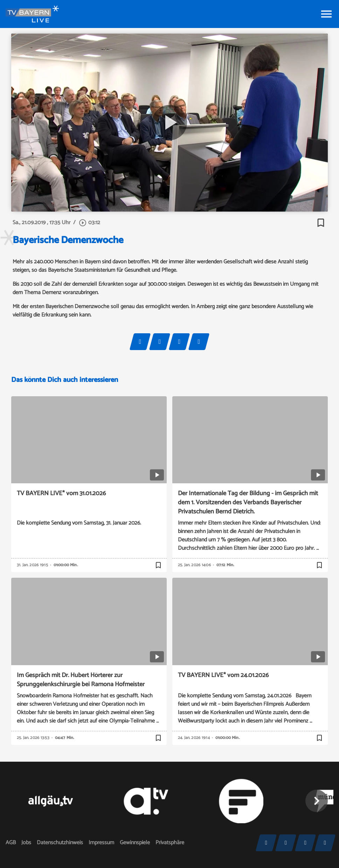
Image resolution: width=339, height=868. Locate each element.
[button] (317, 801)
